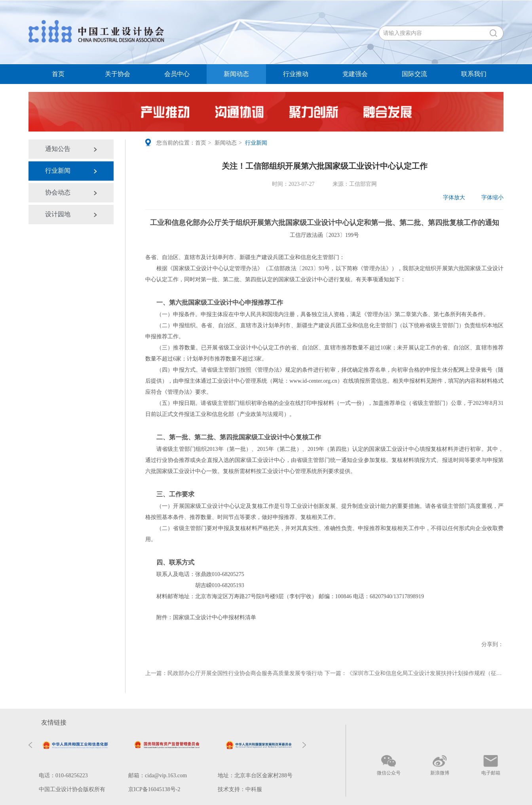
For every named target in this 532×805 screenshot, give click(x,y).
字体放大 (449, 197)
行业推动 (296, 74)
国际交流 (414, 74)
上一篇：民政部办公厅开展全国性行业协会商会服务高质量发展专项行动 (234, 673)
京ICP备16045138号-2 (154, 789)
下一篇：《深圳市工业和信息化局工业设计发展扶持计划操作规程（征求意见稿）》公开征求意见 (414, 673)
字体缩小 (487, 197)
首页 (58, 74)
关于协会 (118, 74)
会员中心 (177, 74)
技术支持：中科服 (240, 789)
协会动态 (58, 192)
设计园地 (58, 214)
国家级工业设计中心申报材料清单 (215, 617)
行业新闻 (58, 171)
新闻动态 (236, 74)
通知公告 (58, 149)
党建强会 (355, 74)
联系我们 (474, 74)
